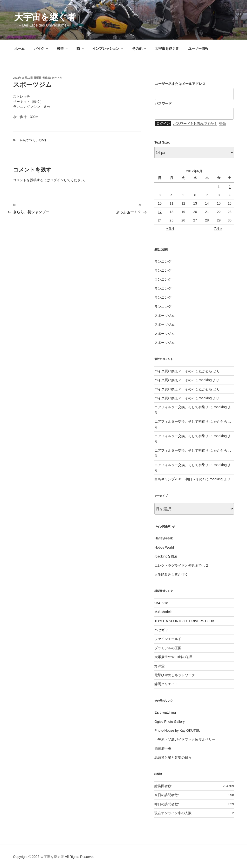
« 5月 (170, 228)
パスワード (163, 103)
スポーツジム (165, 316)
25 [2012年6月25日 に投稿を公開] (172, 220)
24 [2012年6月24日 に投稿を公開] (160, 220)
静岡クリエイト (166, 684)
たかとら (57, 78)
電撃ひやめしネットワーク (175, 675)
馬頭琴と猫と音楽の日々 (173, 758)
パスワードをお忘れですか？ (195, 124)
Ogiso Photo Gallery (169, 722)
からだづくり (28, 140)
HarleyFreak (164, 538)
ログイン (57, 180)
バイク (41, 48)
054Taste (161, 603)
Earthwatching (165, 712)
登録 (222, 124)
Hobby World (164, 547)
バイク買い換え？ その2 (174, 371)
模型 (63, 48)
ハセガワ (161, 630)
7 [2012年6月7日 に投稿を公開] (207, 195)
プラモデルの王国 (168, 648)
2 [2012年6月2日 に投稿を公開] (230, 187)
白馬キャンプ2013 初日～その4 (179, 479)
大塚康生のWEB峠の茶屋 (173, 657)
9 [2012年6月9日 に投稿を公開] (230, 195)
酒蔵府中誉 (163, 749)
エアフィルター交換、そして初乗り (181, 407)
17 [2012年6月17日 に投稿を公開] (160, 212)
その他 (140, 48)
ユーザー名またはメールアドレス (180, 84)
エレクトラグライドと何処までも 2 (181, 565)
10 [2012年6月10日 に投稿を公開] (160, 203)
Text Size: (162, 142)
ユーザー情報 (198, 48)
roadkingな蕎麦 (166, 556)
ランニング (163, 262)
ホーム (20, 48)
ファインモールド (168, 639)
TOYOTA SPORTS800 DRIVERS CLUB (184, 621)
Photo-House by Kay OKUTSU (177, 730)
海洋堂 (159, 666)
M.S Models (163, 612)
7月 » (218, 228)
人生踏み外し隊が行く (171, 574)
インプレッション (108, 48)
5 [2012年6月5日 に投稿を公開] (183, 195)
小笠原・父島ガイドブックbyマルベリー (185, 739)
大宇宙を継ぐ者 (45, 17)
